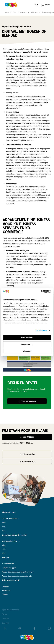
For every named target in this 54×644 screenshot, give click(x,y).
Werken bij (6, 590)
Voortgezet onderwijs (11, 518)
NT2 (4, 531)
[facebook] (34, 628)
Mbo (14, 13)
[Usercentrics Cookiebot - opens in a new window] (41, 291)
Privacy (4, 614)
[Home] (11, 5)
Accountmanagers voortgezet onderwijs (18, 572)
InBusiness (34, 13)
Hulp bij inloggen (9, 568)
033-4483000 (27, 437)
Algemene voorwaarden (10, 610)
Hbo (4, 527)
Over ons (6, 586)
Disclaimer (6, 619)
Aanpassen (27, 344)
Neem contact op (27, 462)
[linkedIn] (5, 628)
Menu (46, 5)
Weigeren (27, 351)
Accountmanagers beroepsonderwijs (17, 576)
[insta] (49, 628)
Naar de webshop (27, 401)
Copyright (5, 623)
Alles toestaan (27, 337)
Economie (23, 13)
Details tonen (41, 330)
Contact (5, 595)
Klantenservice (27, 454)
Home (7, 13)
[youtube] (20, 628)
